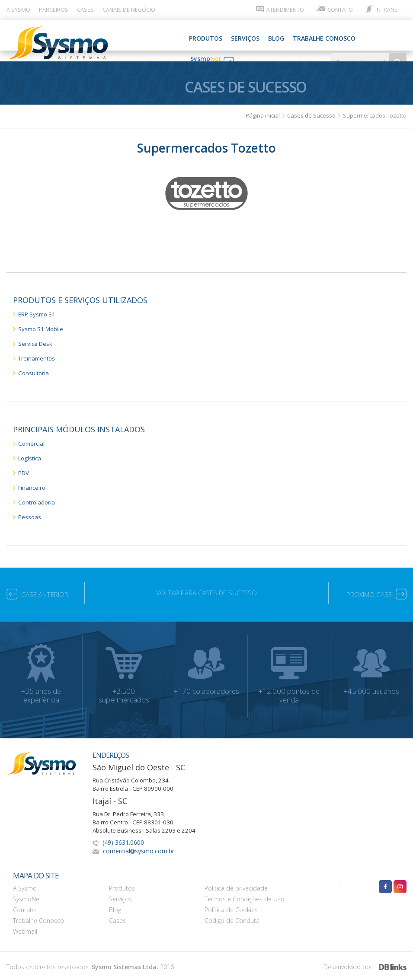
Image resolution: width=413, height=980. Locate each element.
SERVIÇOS (134, 38)
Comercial (30, 438)
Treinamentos (36, 353)
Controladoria (35, 495)
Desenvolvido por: (365, 961)
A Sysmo (25, 880)
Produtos (122, 880)
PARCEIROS (54, 10)
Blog (165, 38)
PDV (22, 466)
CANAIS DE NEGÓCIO (129, 10)
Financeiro (30, 480)
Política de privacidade (236, 880)
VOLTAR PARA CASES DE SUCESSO (207, 586)
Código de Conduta (232, 912)
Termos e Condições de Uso (245, 891)
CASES (85, 10)
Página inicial (263, 112)
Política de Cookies (231, 902)
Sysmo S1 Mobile (40, 325)
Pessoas (28, 509)
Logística (29, 452)
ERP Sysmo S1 (36, 311)
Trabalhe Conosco (213, 38)
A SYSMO (18, 10)
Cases (117, 912)
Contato (24, 902)
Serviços (120, 891)
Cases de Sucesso (312, 112)
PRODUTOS (94, 38)
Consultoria (32, 368)
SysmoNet (27, 891)
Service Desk (34, 339)
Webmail (25, 923)
